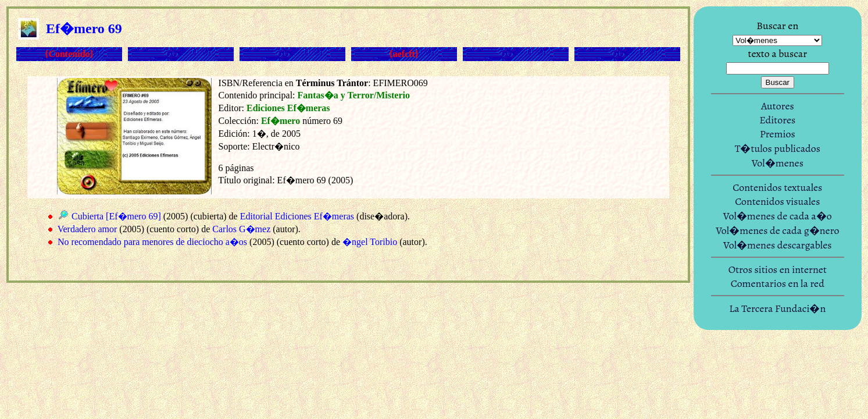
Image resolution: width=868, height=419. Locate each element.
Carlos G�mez (241, 229)
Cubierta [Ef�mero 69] (116, 216)
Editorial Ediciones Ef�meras (297, 216)
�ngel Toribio (370, 242)
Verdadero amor (87, 229)
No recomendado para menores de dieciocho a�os (152, 242)
